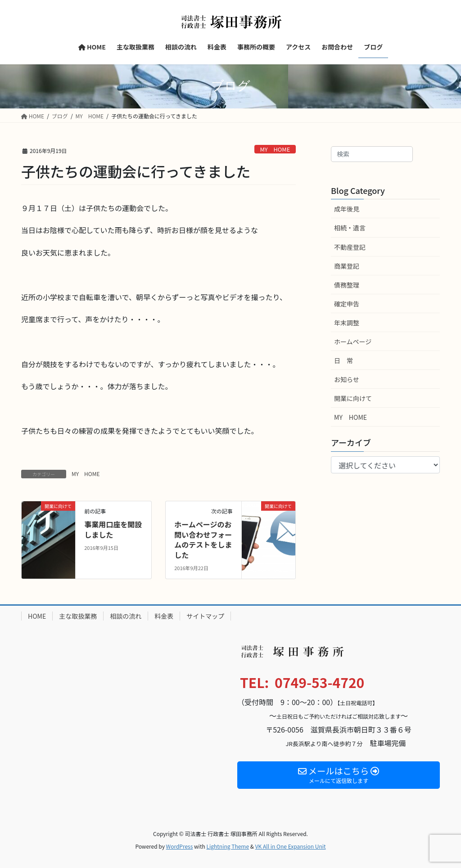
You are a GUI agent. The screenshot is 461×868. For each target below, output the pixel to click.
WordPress (180, 846)
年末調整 (347, 323)
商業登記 (347, 266)
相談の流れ (126, 616)
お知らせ (347, 379)
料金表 (164, 616)
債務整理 (347, 285)
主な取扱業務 (78, 616)
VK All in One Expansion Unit (291, 846)
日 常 (343, 360)
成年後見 (347, 209)
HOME (37, 616)
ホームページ (353, 342)
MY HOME (275, 149)
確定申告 (347, 304)
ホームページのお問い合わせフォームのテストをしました (203, 539)
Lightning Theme (228, 846)
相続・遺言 (350, 228)
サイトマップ (205, 616)
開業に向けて (353, 398)
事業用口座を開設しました (113, 529)
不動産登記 (350, 247)
